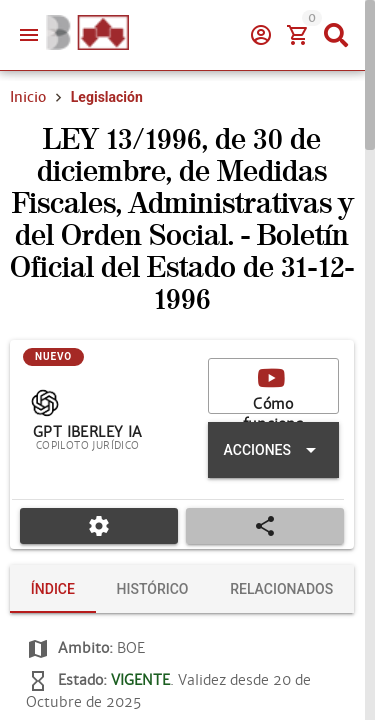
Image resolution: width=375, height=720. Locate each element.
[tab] (53, 589)
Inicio (28, 97)
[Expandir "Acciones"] (273, 450)
